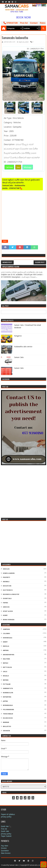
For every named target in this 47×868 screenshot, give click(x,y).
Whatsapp (28, 167)
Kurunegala (8, 638)
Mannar (6, 722)
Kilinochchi (8, 718)
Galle (5, 672)
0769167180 (10, 23)
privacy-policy (6, 817)
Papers (5, 603)
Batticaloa (7, 667)
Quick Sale (5, 831)
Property (6, 577)
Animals (6, 582)
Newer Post (7, 262)
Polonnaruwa (8, 710)
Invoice (4, 848)
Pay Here (5, 846)
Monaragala (8, 705)
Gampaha (6, 629)
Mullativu (7, 726)
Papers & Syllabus (8, 814)
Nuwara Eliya (8, 693)
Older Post (40, 262)
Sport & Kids (8, 611)
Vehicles (6, 569)
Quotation (5, 851)
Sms (18, 167)
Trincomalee (8, 714)
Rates (43, 23)
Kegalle (6, 676)
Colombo (6, 634)
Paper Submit (6, 836)
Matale (6, 663)
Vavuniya (6, 731)
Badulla (6, 646)
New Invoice (6, 853)
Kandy (5, 642)
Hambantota (8, 688)
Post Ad (24, 23)
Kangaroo (18, 336)
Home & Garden (9, 573)
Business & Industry (11, 594)
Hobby (5, 615)
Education (7, 586)
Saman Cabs (10, 108)
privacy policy (6, 834)
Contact (34, 23)
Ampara (6, 650)
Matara (6, 680)
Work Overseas (9, 620)
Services (6, 607)
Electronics (8, 590)
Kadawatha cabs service (23, 347)
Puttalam (7, 684)
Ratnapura (7, 697)
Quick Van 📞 (6, 826)
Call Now (9, 167)
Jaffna (5, 701)
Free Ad (4, 829)
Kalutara (6, 659)
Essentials (7, 599)
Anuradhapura (9, 655)
